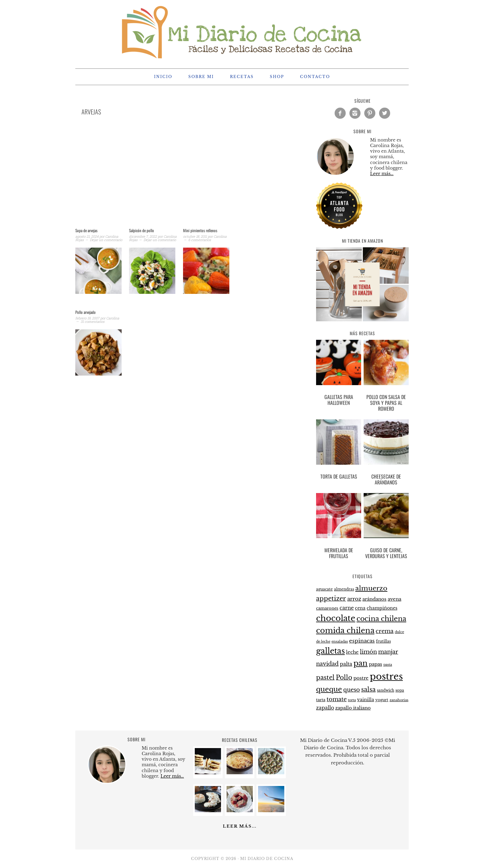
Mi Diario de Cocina (242, 31)
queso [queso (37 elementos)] (352, 690)
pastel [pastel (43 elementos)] (325, 677)
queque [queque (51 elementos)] (329, 689)
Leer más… (382, 174)
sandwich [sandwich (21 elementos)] (386, 690)
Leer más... (240, 826)
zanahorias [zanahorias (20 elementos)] (399, 700)
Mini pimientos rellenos (200, 230)
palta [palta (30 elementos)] (346, 664)
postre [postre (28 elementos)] (361, 678)
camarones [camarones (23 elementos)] (327, 608)
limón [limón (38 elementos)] (368, 652)
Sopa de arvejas (86, 230)
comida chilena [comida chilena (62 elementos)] (345, 630)
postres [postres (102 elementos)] (386, 677)
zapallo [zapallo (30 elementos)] (325, 708)
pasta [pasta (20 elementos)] (388, 664)
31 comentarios (92, 321)
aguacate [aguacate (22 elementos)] (324, 589)
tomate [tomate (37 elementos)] (337, 699)
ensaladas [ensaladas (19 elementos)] (340, 642)
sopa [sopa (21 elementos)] (400, 690)
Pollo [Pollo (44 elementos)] (344, 677)
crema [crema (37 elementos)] (385, 631)
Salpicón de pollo (142, 230)
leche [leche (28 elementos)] (352, 652)
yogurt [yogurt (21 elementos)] (382, 700)
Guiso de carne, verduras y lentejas (386, 553)
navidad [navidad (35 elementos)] (327, 664)
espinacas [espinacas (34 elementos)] (362, 641)
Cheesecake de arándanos (386, 479)
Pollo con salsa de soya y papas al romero (386, 403)
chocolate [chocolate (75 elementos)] (336, 618)
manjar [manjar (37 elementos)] (388, 652)
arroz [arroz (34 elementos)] (354, 599)
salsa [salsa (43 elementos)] (368, 689)
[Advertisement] (180, 179)
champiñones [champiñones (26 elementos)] (382, 608)
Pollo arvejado (86, 312)
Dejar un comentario (106, 240)
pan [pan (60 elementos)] (361, 663)
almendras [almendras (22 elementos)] (344, 589)
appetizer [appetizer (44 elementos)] (331, 599)
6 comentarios (200, 240)
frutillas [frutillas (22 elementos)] (383, 641)
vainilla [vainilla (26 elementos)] (366, 700)
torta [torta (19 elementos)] (352, 700)
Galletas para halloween (339, 400)
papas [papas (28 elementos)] (376, 664)
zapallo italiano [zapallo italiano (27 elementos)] (353, 708)
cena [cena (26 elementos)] (360, 608)
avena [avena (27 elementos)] (394, 599)
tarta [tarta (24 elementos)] (321, 700)
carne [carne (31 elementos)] (347, 608)
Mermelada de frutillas (339, 553)
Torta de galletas (339, 476)
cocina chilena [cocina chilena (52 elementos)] (381, 619)
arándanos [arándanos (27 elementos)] (374, 599)
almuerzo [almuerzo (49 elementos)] (371, 588)
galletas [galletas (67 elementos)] (330, 651)
